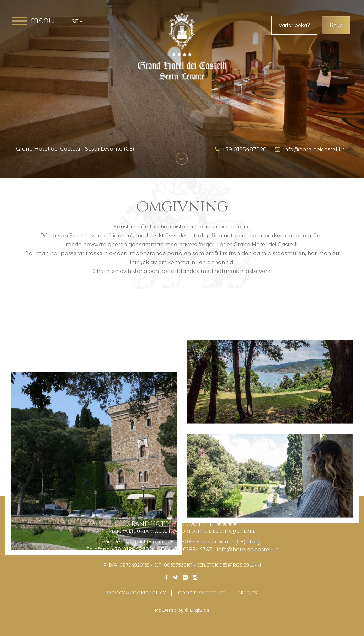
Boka (336, 25)
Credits (247, 593)
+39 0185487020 (241, 149)
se (77, 22)
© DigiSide (197, 610)
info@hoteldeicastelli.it (310, 149)
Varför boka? (294, 25)
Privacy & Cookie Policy (136, 593)
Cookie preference (202, 593)
